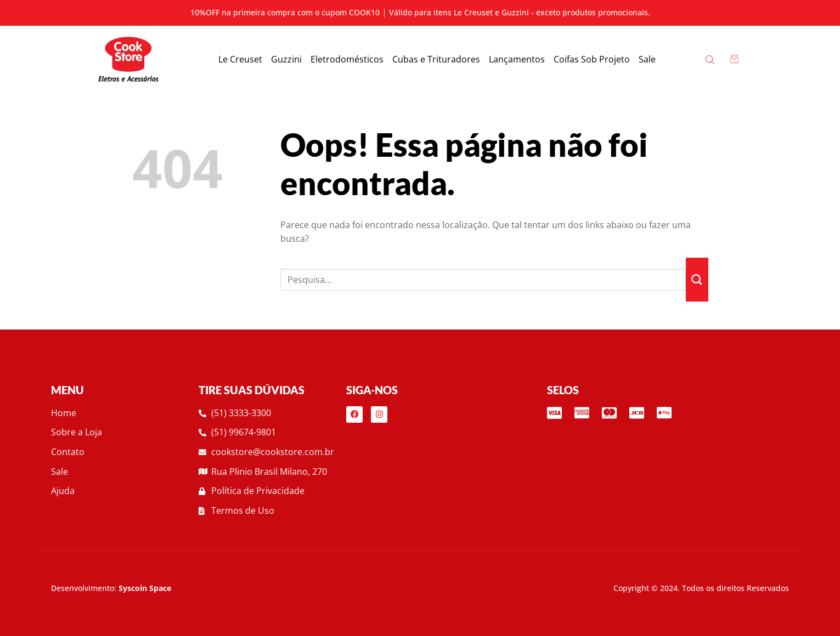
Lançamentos (517, 59)
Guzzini (286, 59)
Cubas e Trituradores (436, 59)
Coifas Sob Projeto (592, 59)
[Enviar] (697, 280)
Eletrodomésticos (347, 59)
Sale (647, 59)
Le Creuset (240, 59)
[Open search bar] (711, 59)
